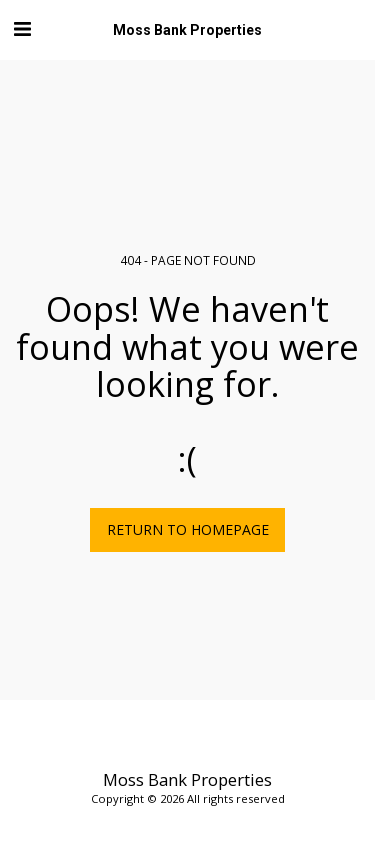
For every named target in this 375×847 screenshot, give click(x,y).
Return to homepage (188, 529)
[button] (22, 28)
